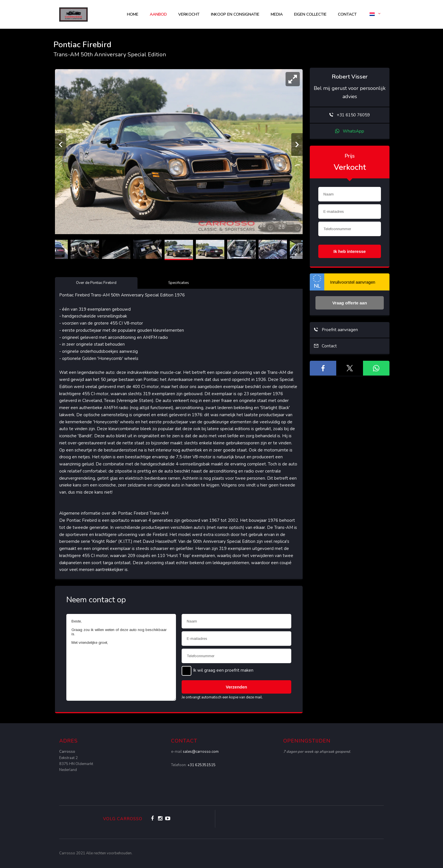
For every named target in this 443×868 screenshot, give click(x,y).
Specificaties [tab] (179, 283)
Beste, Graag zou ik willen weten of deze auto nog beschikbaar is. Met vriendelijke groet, (121, 657)
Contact (347, 14)
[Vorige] (61, 145)
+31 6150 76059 (350, 115)
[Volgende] (297, 145)
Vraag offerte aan (350, 303)
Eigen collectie (310, 14)
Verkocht (189, 14)
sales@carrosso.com (201, 752)
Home (133, 14)
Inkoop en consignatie (235, 14)
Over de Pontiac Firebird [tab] (96, 283)
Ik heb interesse (349, 251)
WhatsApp (350, 131)
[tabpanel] (179, 432)
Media (277, 14)
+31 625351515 (201, 765)
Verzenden (236, 687)
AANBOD (158, 14)
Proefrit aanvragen (336, 330)
